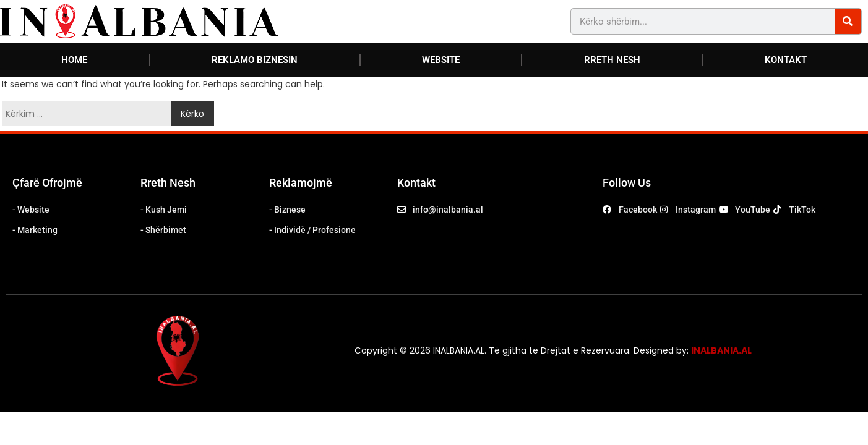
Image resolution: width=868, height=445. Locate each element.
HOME (74, 60)
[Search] (848, 21)
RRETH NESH (612, 60)
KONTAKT (786, 60)
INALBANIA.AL (721, 350)
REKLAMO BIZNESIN (255, 60)
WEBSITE (441, 60)
